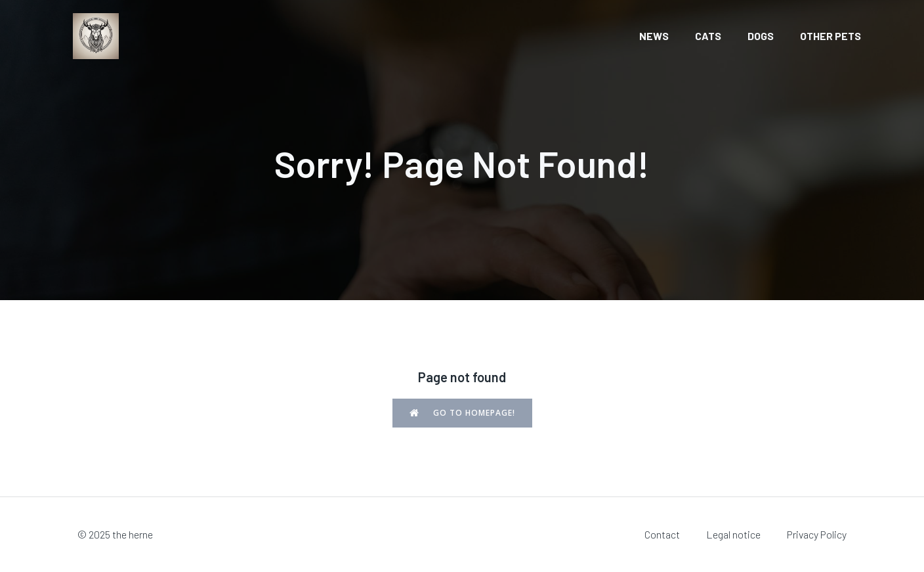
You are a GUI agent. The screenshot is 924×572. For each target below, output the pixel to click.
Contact (662, 534)
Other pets (830, 36)
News (654, 36)
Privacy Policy (817, 534)
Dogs (761, 36)
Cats (708, 36)
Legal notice (733, 534)
